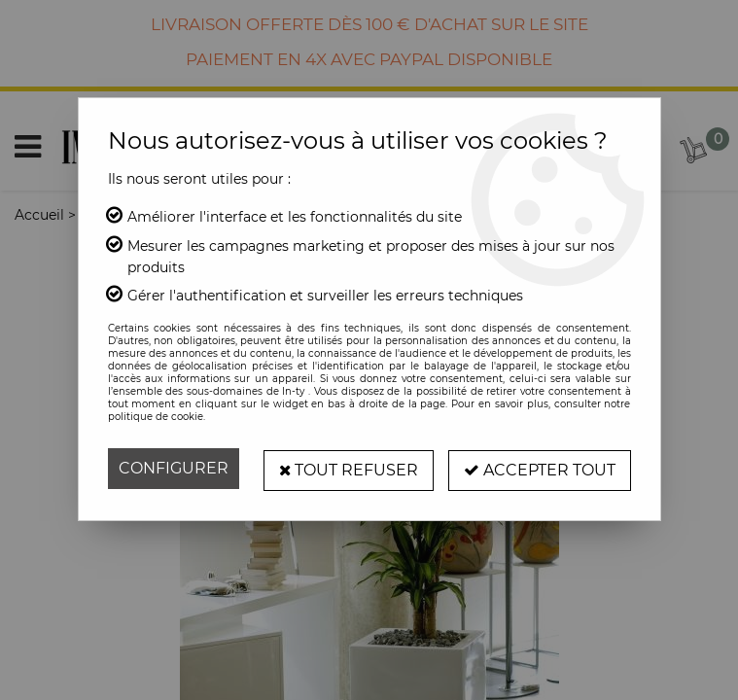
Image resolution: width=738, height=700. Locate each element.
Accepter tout (540, 468)
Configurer (174, 468)
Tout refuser (348, 468)
